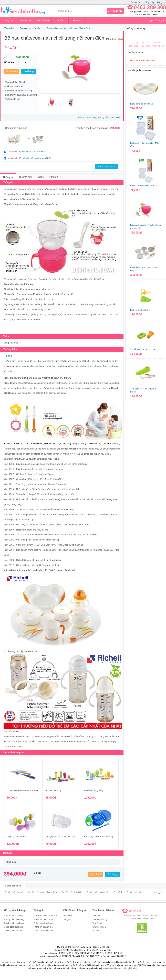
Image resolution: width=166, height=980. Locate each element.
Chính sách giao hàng (14, 923)
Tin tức (60, 20)
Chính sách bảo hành (43, 923)
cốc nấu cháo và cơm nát (97, 892)
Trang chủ (9, 20)
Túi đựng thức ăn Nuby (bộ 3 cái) (60, 837)
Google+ (67, 919)
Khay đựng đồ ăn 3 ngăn (141, 104)
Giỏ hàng (157, 20)
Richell (29, 194)
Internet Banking (100, 919)
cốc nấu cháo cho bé (13, 892)
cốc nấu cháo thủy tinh (71, 892)
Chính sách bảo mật (13, 931)
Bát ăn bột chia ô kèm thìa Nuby (99, 837)
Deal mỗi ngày (43, 20)
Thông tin (8, 177)
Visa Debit (97, 923)
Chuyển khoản (99, 927)
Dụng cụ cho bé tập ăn (30, 28)
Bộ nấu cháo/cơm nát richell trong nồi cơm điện (68, 28)
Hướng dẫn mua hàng (14, 919)
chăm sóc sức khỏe (65, 304)
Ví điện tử (97, 931)
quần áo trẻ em (8, 962)
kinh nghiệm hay (130, 968)
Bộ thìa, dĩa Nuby (53, 790)
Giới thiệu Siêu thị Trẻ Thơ (45, 916)
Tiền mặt (96, 916)
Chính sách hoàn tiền (43, 931)
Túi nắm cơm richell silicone (143, 349)
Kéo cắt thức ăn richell (140, 310)
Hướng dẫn (103, 118)
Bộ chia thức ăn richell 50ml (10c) (145, 186)
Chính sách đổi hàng (13, 927)
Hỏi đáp (77, 20)
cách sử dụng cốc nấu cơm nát (127, 892)
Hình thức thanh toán (43, 919)
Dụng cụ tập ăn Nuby (16, 837)
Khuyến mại (26, 20)
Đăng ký (161, 2)
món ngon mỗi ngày (112, 968)
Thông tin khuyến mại (43, 927)
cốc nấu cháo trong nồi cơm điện (42, 892)
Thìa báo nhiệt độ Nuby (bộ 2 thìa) (22, 790)
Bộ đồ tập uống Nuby (94, 790)
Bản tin (136, 2)
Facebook (68, 916)
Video (41, 177)
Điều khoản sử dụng (87, 118)
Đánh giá (54, 177)
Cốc (6, 294)
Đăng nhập (149, 2)
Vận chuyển (116, 118)
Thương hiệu (26, 177)
